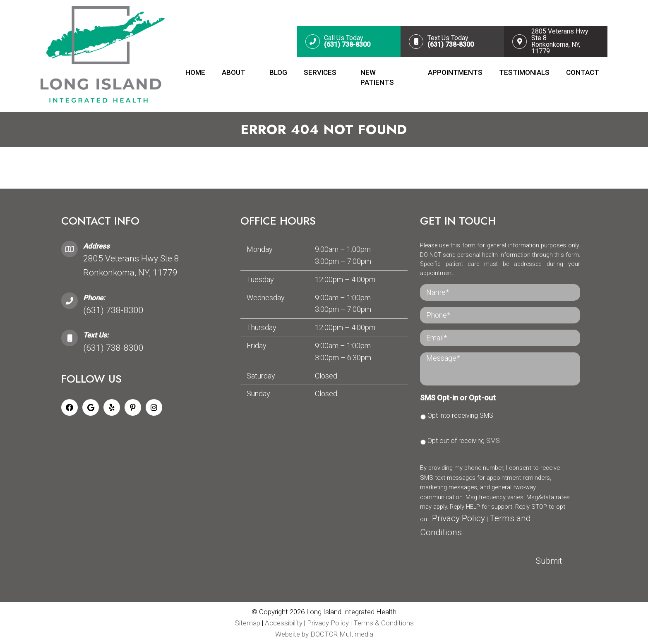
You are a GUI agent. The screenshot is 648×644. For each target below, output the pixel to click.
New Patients (377, 77)
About (234, 72)
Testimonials (524, 72)
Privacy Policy (458, 518)
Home (195, 72)
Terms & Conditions (384, 623)
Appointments (455, 72)
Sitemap (247, 623)
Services (320, 72)
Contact (583, 72)
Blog (278, 72)
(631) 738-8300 (113, 310)
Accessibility (284, 623)
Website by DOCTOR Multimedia (324, 634)
